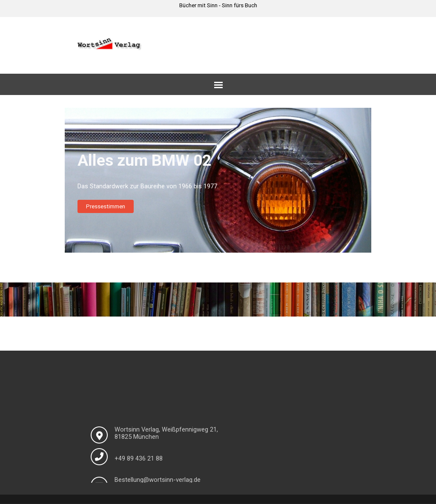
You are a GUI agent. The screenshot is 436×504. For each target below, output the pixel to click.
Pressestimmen (106, 206)
